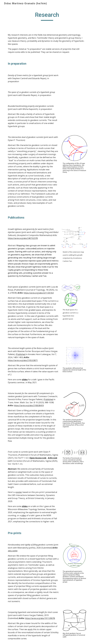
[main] (47, 16)
